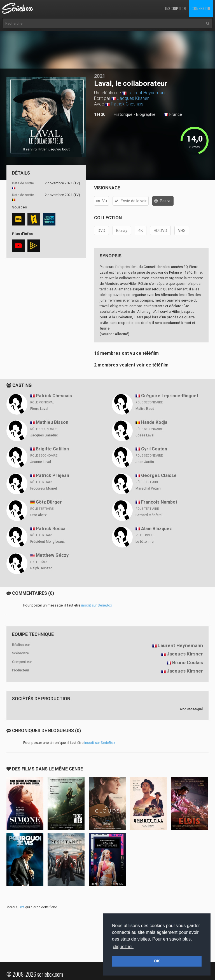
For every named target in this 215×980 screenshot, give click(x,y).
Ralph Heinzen (41, 568)
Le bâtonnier (145, 542)
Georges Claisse (159, 475)
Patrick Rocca (51, 529)
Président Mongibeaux (47, 542)
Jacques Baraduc (44, 435)
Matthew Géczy (52, 555)
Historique (123, 114)
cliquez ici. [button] (123, 947)
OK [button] (157, 961)
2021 (100, 76)
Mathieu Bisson (52, 422)
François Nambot (159, 502)
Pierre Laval (39, 409)
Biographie (146, 114)
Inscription (176, 8)
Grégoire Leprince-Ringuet (170, 396)
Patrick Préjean (52, 475)
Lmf (21, 907)
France (173, 115)
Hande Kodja (154, 422)
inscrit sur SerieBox (97, 605)
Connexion (201, 8)
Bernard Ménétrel (149, 515)
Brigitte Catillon (52, 449)
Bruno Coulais (188, 662)
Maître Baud (145, 409)
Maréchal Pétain (148, 488)
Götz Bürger (49, 502)
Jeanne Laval (41, 462)
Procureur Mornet (44, 488)
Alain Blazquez (156, 529)
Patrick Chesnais (127, 104)
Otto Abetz (38, 515)
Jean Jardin (145, 462)
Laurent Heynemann (147, 93)
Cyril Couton (154, 449)
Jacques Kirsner (133, 98)
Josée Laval (145, 435)
